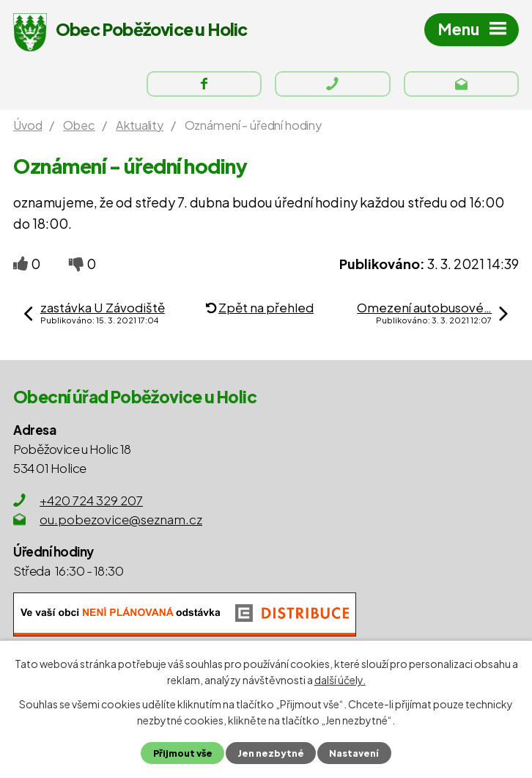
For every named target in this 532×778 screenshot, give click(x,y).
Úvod (27, 125)
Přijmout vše (183, 753)
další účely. (340, 680)
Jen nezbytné (271, 753)
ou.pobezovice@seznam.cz (121, 519)
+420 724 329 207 (91, 500)
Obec (79, 125)
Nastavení (354, 753)
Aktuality (140, 125)
